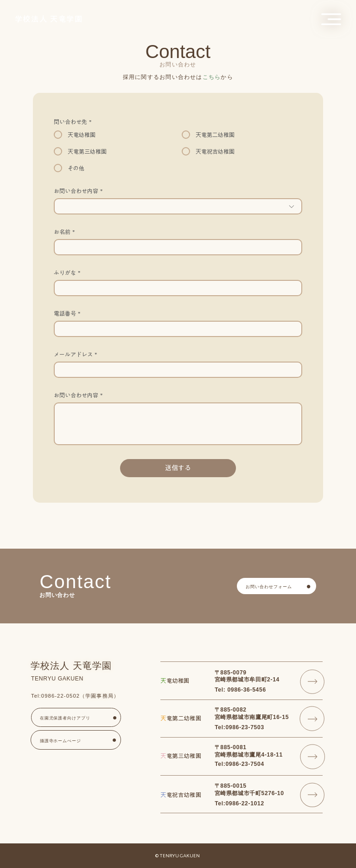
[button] (331, 19)
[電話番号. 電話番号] (175, 329)
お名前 (64, 232)
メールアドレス (75, 354)
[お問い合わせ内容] (178, 424)
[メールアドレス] (175, 370)
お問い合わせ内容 (78, 395)
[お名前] (175, 247)
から (218, 77)
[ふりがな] (175, 288)
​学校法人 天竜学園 (49, 19)
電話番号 (67, 314)
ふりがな (67, 273)
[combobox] (178, 206)
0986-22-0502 (60, 696)
